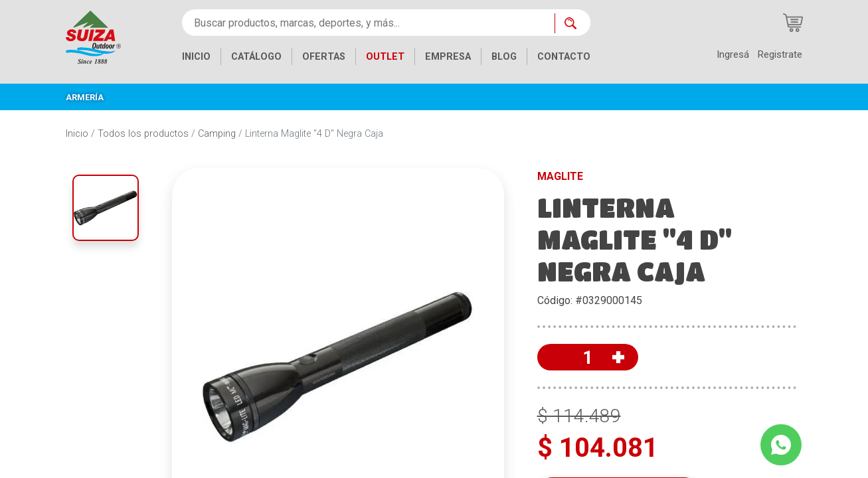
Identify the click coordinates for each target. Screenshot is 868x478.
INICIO (196, 57)
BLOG (504, 57)
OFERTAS (324, 57)
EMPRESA (448, 57)
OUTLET (385, 57)
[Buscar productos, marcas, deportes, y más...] (368, 23)
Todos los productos (143, 134)
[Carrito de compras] (793, 23)
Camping (217, 134)
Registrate (780, 54)
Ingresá (733, 54)
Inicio (77, 134)
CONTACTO (564, 57)
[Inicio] (93, 36)
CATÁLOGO (256, 57)
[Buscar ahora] (572, 23)
